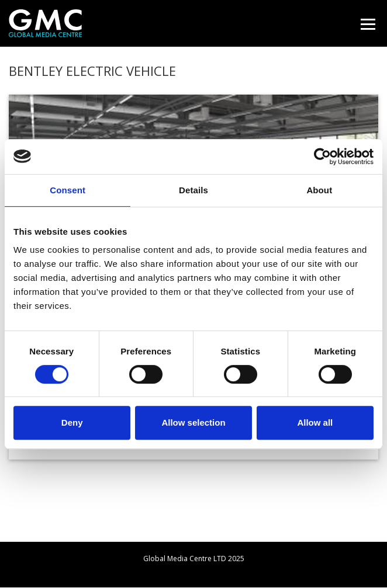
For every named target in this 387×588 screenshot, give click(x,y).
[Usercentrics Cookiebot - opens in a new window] (322, 156)
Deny (72, 422)
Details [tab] (193, 190)
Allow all (315, 422)
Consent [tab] (68, 190)
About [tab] (319, 190)
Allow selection (193, 422)
